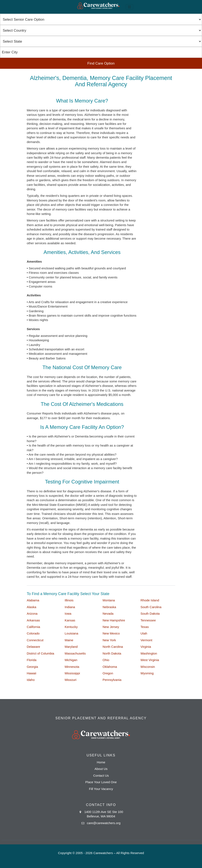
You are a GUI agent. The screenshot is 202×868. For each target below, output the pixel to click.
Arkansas (33, 620)
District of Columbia (40, 653)
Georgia (32, 667)
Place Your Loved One (101, 782)
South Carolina (151, 607)
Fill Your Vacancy (101, 789)
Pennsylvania (112, 680)
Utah (144, 633)
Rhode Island (150, 600)
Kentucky (71, 627)
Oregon (108, 673)
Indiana (70, 607)
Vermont (146, 640)
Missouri (71, 680)
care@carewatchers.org (104, 823)
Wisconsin (148, 667)
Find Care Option (101, 63)
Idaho (31, 680)
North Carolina (113, 647)
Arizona (32, 614)
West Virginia (150, 660)
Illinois (69, 600)
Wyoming (147, 673)
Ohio (106, 660)
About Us (101, 769)
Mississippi (72, 673)
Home (101, 762)
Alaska (31, 607)
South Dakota (150, 614)
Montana (109, 600)
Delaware (33, 647)
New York (109, 640)
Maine (69, 640)
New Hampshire (114, 620)
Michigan (71, 660)
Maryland (71, 647)
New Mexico (111, 633)
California (33, 627)
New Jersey (111, 627)
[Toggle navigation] (130, 7)
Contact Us (101, 776)
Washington (149, 653)
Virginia (146, 647)
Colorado (33, 633)
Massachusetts (75, 653)
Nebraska (109, 607)
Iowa (68, 614)
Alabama (33, 600)
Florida (32, 660)
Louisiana (71, 633)
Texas (145, 627)
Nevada (108, 614)
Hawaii (31, 673)
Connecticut (35, 640)
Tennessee (148, 620)
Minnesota (72, 667)
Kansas (70, 620)
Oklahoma (110, 667)
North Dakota (112, 653)
